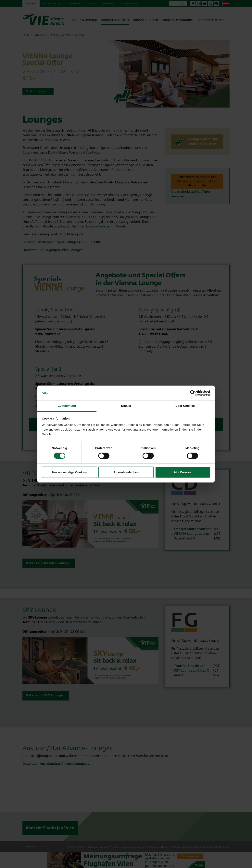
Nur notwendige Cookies (69, 472)
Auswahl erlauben (126, 472)
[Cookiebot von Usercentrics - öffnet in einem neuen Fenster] (193, 393)
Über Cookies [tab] (185, 406)
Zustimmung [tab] (67, 406)
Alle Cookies (183, 472)
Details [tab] (126, 406)
